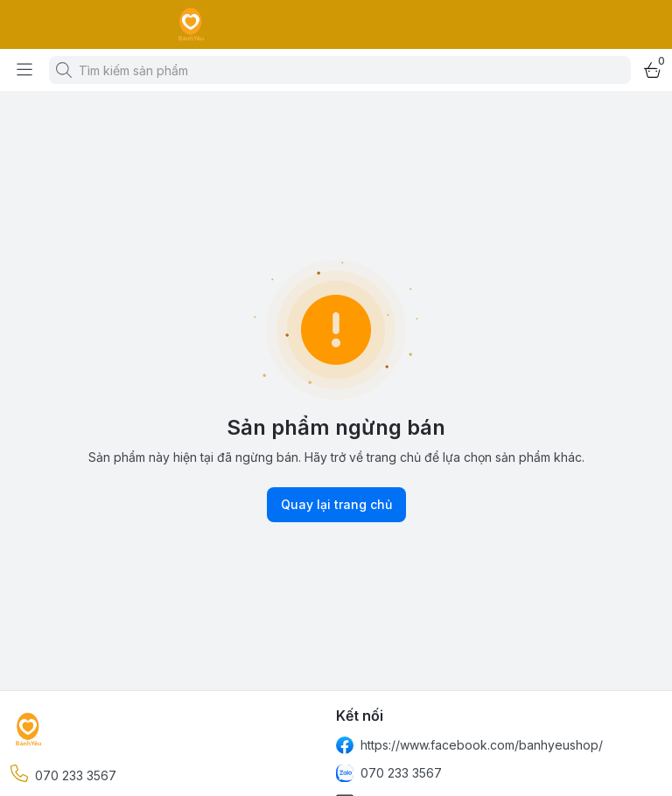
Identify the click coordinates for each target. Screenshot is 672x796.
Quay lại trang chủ (336, 505)
